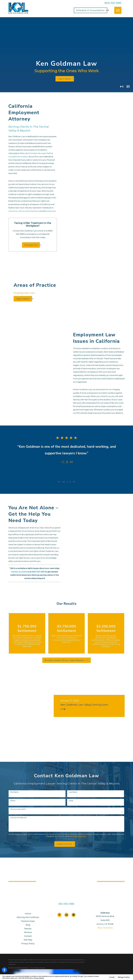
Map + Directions (105, 927)
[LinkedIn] (66, 915)
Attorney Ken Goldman (28, 917)
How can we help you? (19, 818)
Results (28, 928)
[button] (4, 970)
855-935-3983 (66, 904)
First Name (14, 792)
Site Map (28, 940)
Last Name (73, 792)
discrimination (32, 153)
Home (28, 913)
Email (71, 800)
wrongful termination (18, 157)
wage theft (46, 153)
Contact (28, 936)
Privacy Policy (28, 943)
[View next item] (74, 482)
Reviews (28, 932)
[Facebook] (59, 915)
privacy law (51, 211)
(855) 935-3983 (113, 3)
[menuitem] (28, 913)
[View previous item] (59, 482)
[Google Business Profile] (74, 915)
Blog (28, 925)
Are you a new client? (18, 809)
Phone (13, 800)
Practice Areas (28, 921)
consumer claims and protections (24, 211)
